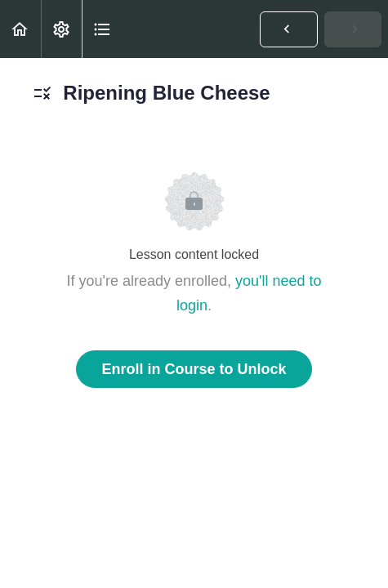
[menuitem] (61, 29)
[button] (20, 29)
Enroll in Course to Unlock (194, 369)
